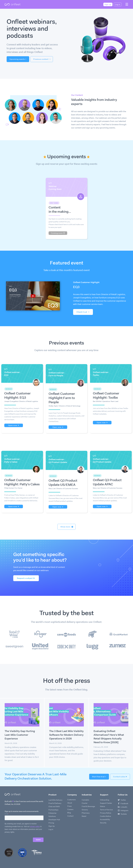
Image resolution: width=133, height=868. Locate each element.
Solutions (52, 816)
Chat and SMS (54, 807)
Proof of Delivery (55, 803)
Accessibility (105, 819)
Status (102, 806)
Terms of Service (106, 810)
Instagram (123, 810)
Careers (70, 809)
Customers (71, 800)
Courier (85, 803)
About (70, 803)
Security (103, 823)
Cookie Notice (105, 816)
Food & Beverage (88, 806)
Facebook (123, 803)
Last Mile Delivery (55, 800)
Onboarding (105, 800)
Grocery (85, 810)
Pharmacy (86, 813)
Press (69, 806)
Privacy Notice (106, 813)
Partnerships (53, 810)
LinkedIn (122, 807)
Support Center (106, 803)
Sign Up (52, 826)
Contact (70, 816)
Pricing (51, 823)
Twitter (122, 800)
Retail (84, 816)
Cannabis (85, 800)
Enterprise (52, 813)
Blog (69, 813)
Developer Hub (54, 820)
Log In (51, 829)
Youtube (122, 814)
